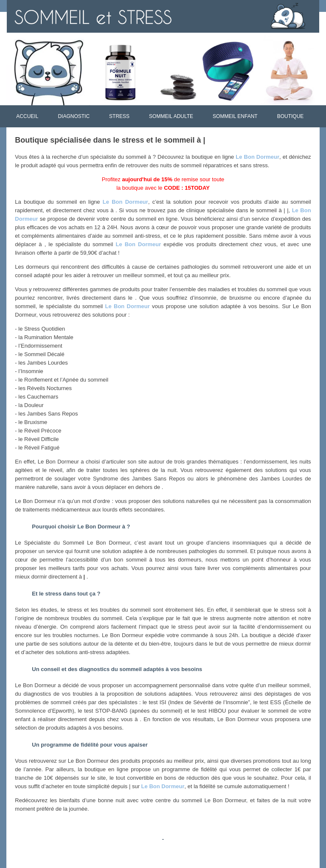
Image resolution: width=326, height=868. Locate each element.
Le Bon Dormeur (257, 157)
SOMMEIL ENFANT (235, 116)
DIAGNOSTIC (74, 116)
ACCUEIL (27, 116)
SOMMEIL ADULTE (171, 116)
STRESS (119, 116)
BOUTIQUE (291, 116)
